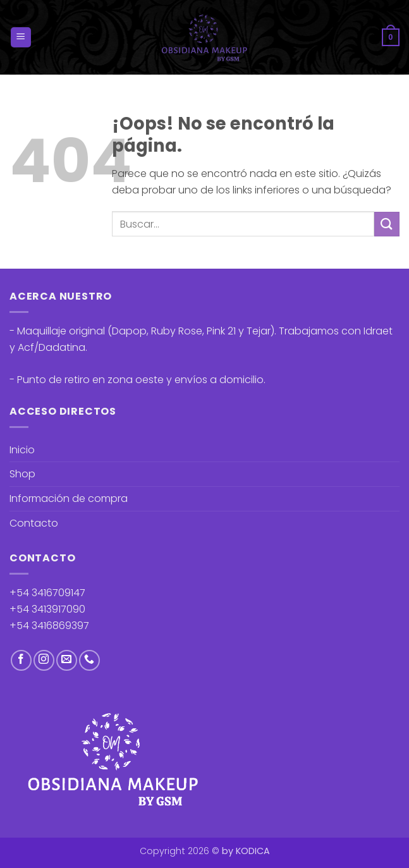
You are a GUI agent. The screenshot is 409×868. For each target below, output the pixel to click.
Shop (22, 474)
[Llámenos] (89, 660)
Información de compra (69, 498)
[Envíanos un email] (67, 660)
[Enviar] (387, 224)
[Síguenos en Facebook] (21, 660)
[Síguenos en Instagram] (44, 660)
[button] (21, 38)
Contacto (34, 523)
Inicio (22, 450)
